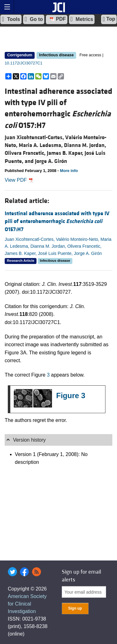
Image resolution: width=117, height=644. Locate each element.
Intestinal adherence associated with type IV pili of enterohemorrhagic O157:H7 (57, 221)
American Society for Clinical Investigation (27, 604)
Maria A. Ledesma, (41, 145)
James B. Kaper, (66, 153)
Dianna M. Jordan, (85, 145)
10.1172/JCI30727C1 (24, 63)
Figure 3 (71, 396)
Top (109, 19)
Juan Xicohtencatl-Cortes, (35, 137)
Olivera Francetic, (26, 153)
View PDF (19, 180)
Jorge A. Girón (51, 161)
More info (69, 171)
